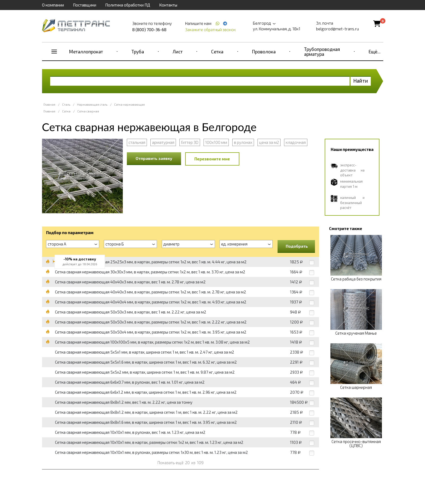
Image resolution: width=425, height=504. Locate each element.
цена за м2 (269, 142)
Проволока (264, 51)
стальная (137, 142)
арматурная (163, 142)
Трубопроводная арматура (322, 51)
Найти (361, 81)
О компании (53, 5)
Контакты (168, 5)
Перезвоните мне (212, 159)
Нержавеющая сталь (92, 104)
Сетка (217, 51)
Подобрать (297, 246)
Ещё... (375, 51)
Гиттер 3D (190, 142)
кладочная (296, 142)
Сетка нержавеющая (129, 104)
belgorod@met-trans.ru (337, 29)
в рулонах (243, 142)
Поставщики (85, 5)
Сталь (66, 104)
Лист (178, 51)
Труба (138, 51)
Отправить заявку (154, 158)
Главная (49, 104)
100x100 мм (216, 142)
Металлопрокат (86, 51)
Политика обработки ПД (128, 5)
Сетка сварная (88, 111)
